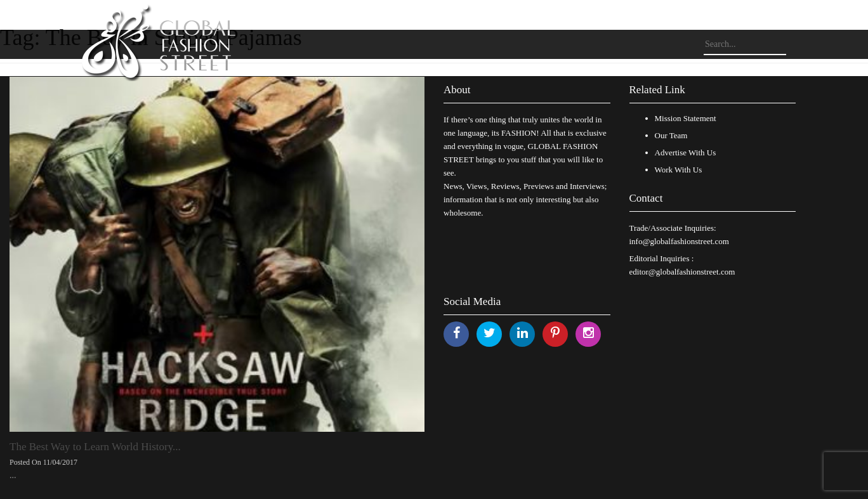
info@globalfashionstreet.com (679, 241)
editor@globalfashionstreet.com (682, 272)
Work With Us (679, 170)
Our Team (671, 135)
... (13, 475)
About (457, 90)
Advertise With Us (686, 152)
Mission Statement (686, 118)
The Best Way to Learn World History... (95, 447)
